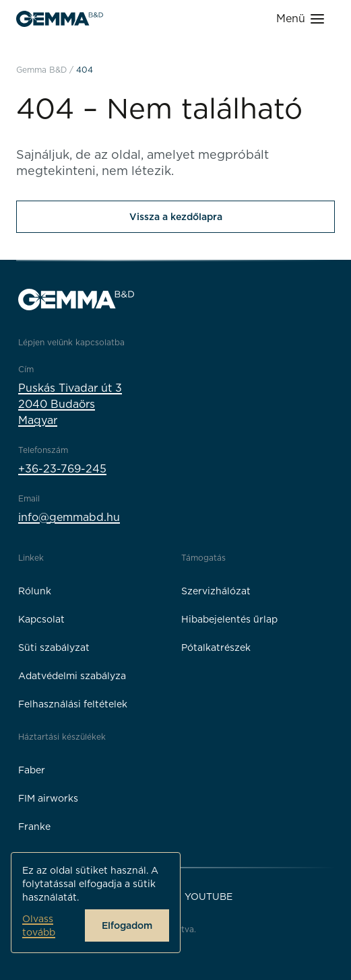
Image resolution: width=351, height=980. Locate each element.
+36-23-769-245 (62, 469)
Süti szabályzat (54, 647)
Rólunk (35, 591)
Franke (34, 827)
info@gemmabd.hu (69, 517)
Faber (32, 770)
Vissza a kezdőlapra (176, 217)
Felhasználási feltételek (73, 704)
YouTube (209, 897)
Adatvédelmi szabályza (72, 676)
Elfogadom (127, 925)
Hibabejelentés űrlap (229, 619)
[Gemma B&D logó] (60, 19)
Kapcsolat (41, 619)
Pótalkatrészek (216, 647)
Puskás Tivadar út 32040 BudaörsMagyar (70, 404)
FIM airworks (48, 798)
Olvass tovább (39, 925)
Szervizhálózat (216, 591)
